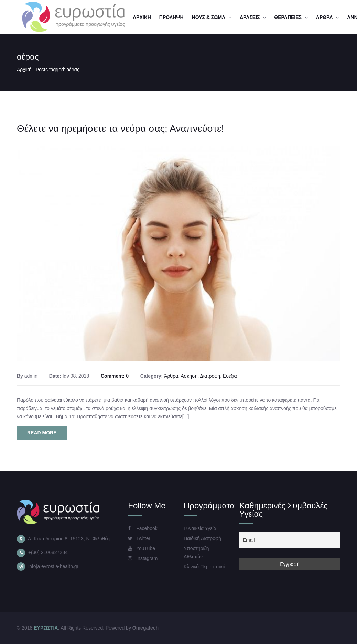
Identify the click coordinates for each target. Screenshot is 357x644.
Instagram (143, 558)
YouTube (142, 548)
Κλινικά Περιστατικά (204, 567)
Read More (42, 433)
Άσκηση (189, 376)
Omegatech (145, 628)
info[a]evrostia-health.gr (53, 566)
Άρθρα (171, 376)
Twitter (139, 538)
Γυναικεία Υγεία (200, 528)
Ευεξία (230, 376)
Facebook (143, 528)
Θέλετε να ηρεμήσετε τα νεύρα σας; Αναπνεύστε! (120, 129)
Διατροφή (210, 376)
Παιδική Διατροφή (202, 538)
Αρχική (24, 70)
